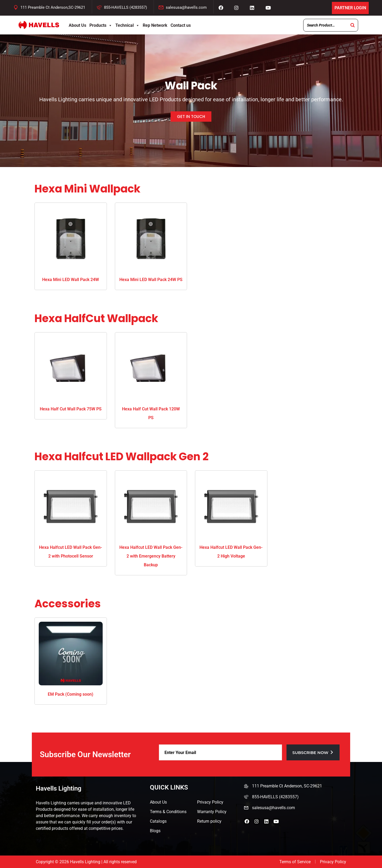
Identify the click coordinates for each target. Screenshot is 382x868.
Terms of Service (295, 862)
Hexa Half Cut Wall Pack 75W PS (71, 409)
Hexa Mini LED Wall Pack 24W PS (151, 280)
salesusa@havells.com (186, 7)
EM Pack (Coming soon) (71, 694)
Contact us (181, 25)
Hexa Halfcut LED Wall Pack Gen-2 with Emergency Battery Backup (151, 556)
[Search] (353, 25)
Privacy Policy (210, 802)
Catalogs (158, 821)
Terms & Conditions (168, 812)
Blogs (155, 831)
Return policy (209, 821)
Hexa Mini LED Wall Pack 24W (71, 280)
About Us (77, 25)
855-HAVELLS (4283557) (125, 7)
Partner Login (350, 8)
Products (101, 25)
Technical (127, 25)
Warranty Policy (212, 812)
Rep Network (155, 25)
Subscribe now (313, 753)
